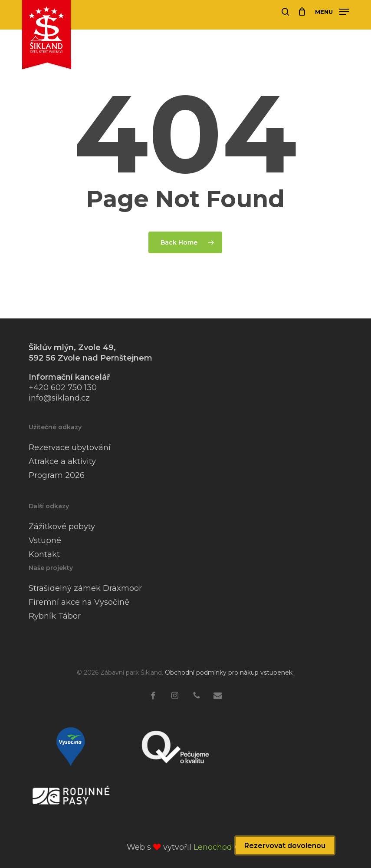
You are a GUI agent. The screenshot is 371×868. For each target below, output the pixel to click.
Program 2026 (57, 475)
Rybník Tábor (55, 616)
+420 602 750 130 (63, 388)
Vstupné (45, 540)
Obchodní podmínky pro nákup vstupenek (229, 673)
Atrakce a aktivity (62, 461)
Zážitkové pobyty (62, 527)
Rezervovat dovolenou (285, 846)
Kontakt (44, 554)
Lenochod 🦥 (219, 847)
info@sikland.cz (59, 398)
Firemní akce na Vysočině (79, 602)
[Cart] (302, 12)
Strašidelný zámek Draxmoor (85, 588)
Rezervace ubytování (70, 447)
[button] (332, 11)
